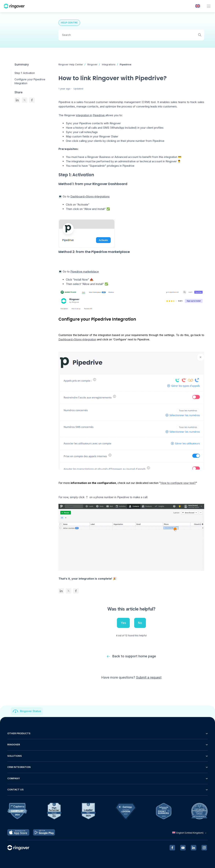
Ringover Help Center (71, 64)
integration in (84, 115)
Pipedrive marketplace (85, 271)
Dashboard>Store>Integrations (90, 196)
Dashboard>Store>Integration (77, 339)
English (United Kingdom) (190, 833)
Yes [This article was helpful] (123, 623)
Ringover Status (31, 711)
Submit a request (149, 677)
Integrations (109, 64)
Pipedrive (125, 64)
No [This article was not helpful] (140, 623)
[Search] (131, 35)
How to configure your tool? (178, 483)
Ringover (92, 64)
